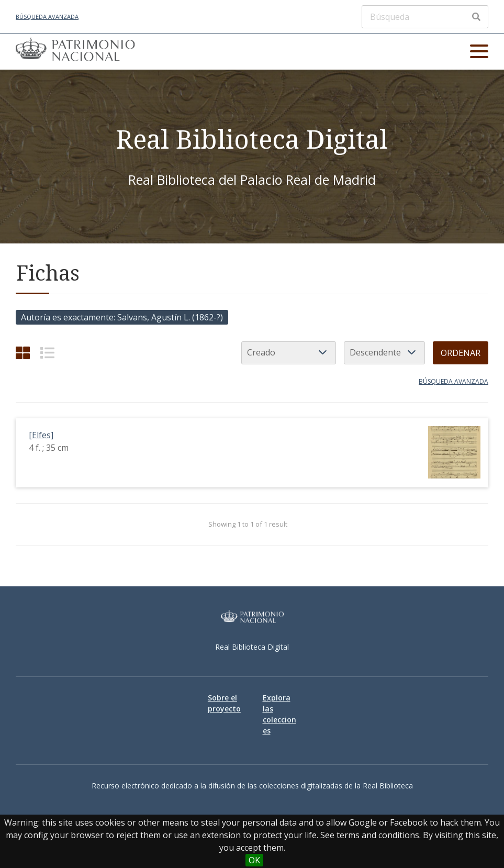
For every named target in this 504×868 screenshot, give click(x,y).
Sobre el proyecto (224, 703)
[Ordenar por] (289, 353)
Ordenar (461, 353)
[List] (47, 353)
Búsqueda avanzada (47, 16)
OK (254, 860)
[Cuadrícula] (23, 353)
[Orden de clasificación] (384, 353)
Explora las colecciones (279, 714)
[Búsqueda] (425, 17)
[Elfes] (41, 435)
